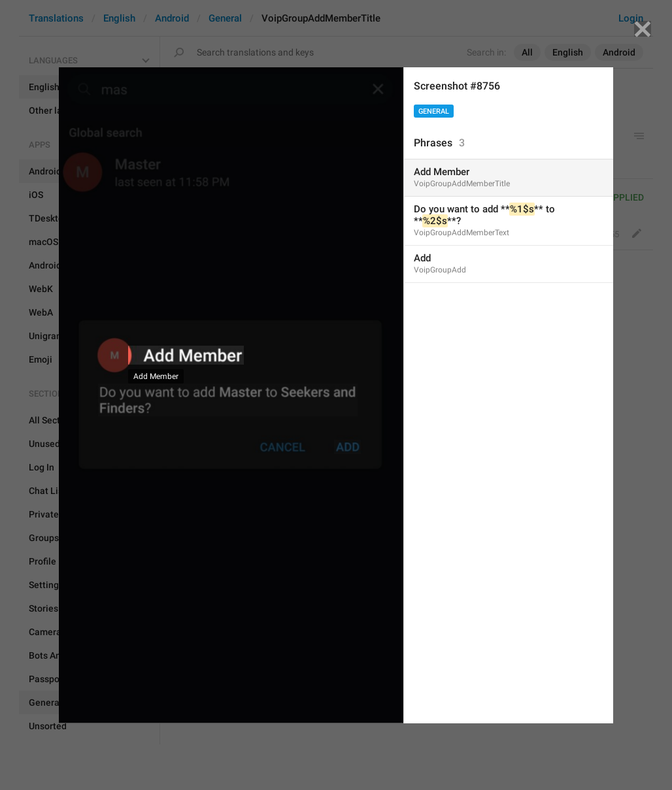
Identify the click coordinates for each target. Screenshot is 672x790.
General (434, 111)
